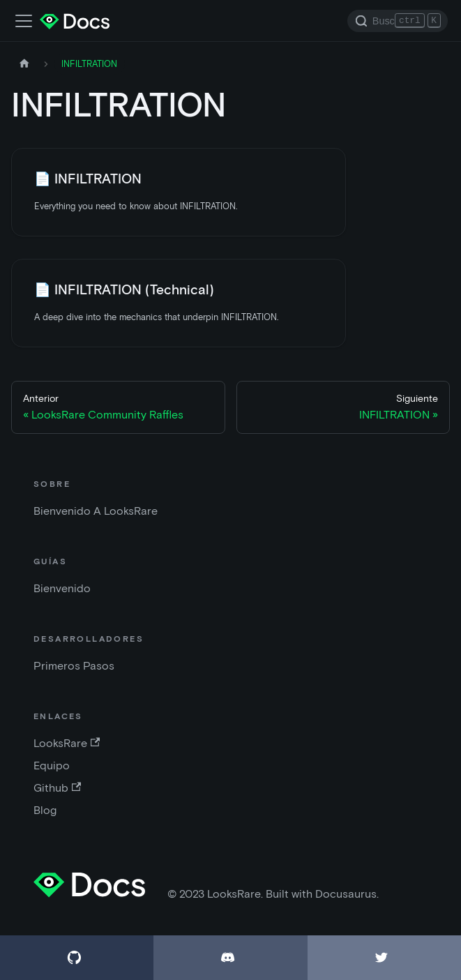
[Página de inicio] (24, 64)
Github (57, 788)
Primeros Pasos (74, 666)
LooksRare (67, 743)
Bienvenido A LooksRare (96, 511)
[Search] (398, 21)
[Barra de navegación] (24, 21)
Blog (45, 810)
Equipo (52, 766)
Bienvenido (62, 588)
